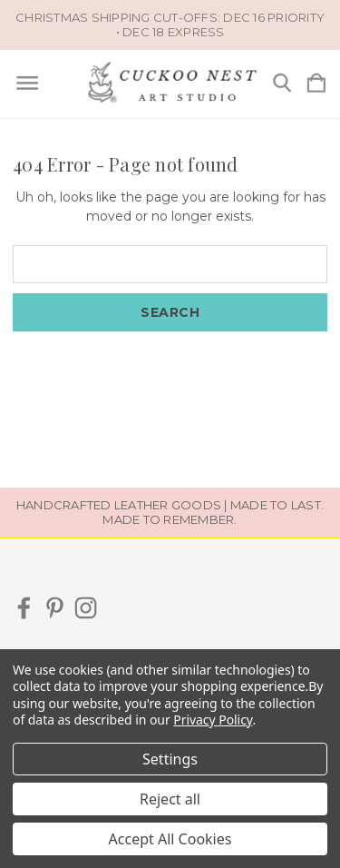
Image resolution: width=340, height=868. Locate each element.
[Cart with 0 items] (316, 84)
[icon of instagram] (86, 608)
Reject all (170, 799)
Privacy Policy (213, 720)
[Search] (282, 84)
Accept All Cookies (170, 839)
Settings (170, 759)
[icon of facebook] (24, 608)
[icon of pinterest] (55, 608)
